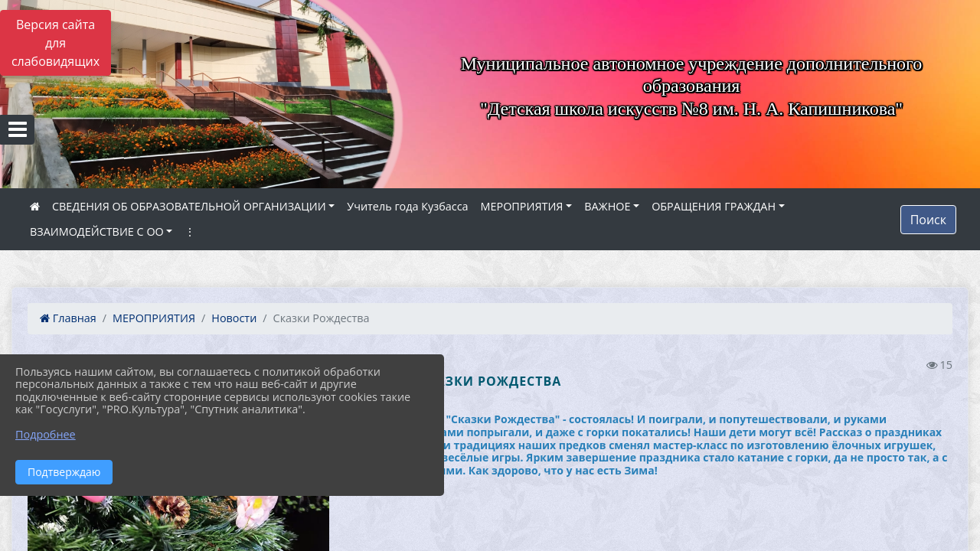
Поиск (928, 220)
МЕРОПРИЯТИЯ (522, 206)
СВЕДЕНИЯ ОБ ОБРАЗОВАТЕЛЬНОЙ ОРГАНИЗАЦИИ (189, 206)
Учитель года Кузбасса (407, 206)
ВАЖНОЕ (607, 206)
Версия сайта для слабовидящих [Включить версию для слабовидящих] (56, 43)
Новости (234, 318)
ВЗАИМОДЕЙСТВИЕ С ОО (97, 231)
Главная (68, 318)
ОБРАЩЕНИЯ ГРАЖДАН (714, 206)
